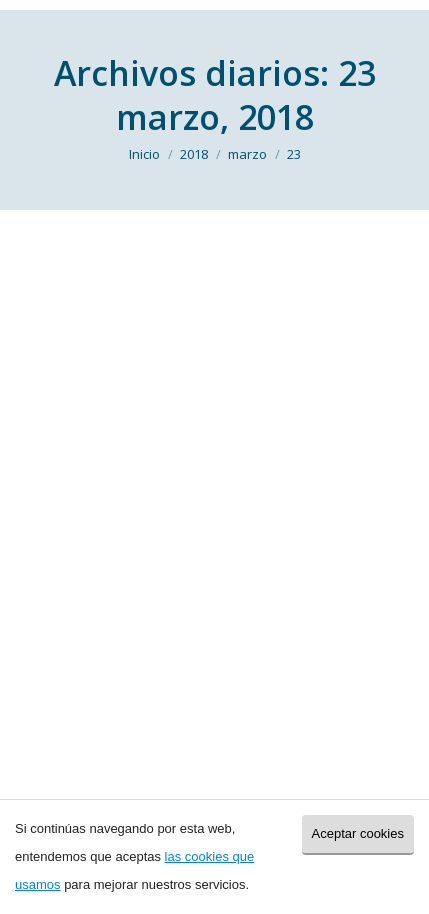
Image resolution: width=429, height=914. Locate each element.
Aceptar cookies (358, 833)
